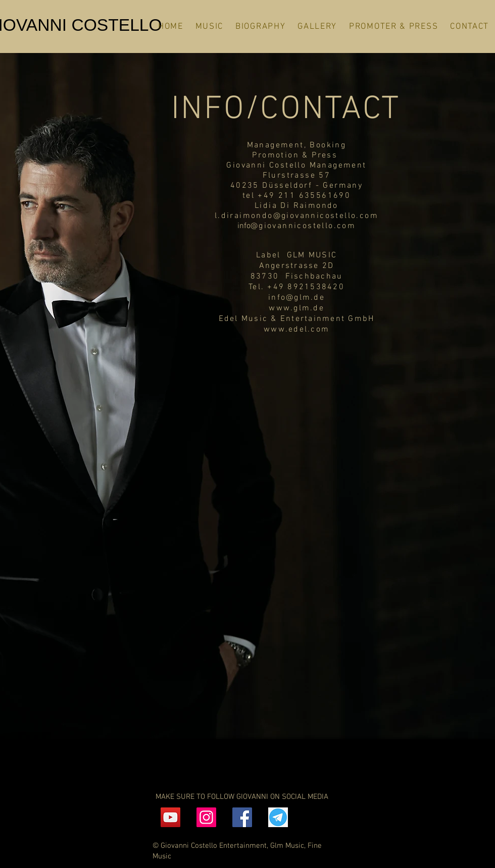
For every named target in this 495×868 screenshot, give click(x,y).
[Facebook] (242, 817)
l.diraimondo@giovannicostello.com (296, 216)
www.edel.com (296, 330)
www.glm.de (296, 308)
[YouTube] (170, 817)
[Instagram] (206, 817)
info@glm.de (296, 298)
